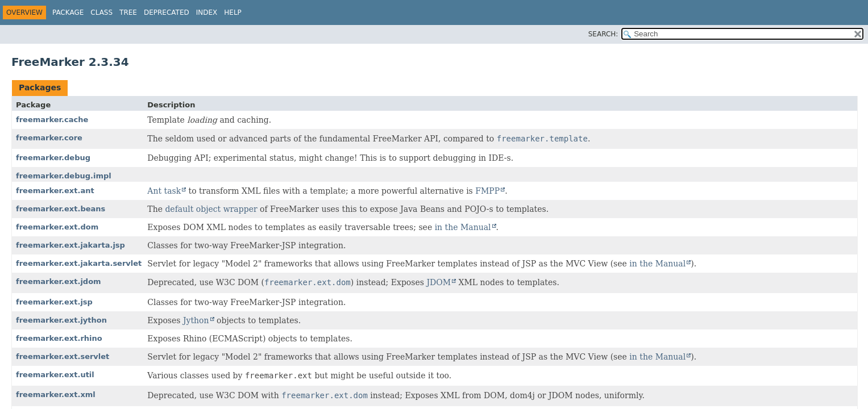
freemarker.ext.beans (61, 209)
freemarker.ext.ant (55, 191)
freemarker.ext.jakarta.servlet (79, 263)
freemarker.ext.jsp (54, 302)
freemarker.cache (52, 120)
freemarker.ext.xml (56, 395)
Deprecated (167, 12)
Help (233, 12)
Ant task (164, 191)
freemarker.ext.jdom (59, 281)
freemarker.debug (53, 158)
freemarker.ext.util (55, 375)
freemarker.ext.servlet (63, 356)
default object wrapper (211, 209)
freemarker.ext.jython (61, 320)
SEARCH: (603, 34)
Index (207, 12)
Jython (196, 320)
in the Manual (463, 227)
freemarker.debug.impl (64, 176)
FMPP (487, 191)
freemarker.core (49, 138)
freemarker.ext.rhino (59, 338)
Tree (128, 12)
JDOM (439, 282)
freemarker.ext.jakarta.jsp (70, 245)
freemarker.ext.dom (57, 227)
